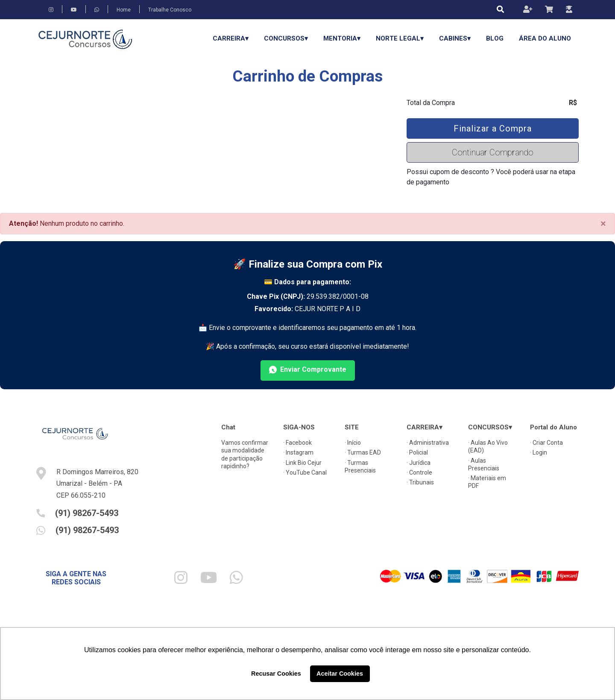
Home (124, 10)
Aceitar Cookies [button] (340, 674)
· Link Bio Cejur (302, 463)
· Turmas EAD (363, 452)
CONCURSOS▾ (286, 38)
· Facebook (297, 443)
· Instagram (298, 452)
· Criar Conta (546, 443)
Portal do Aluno (553, 427)
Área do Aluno (545, 38)
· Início (353, 443)
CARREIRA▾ (231, 38)
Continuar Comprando (493, 152)
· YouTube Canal (305, 472)
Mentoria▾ (342, 38)
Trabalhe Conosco (170, 10)
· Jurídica (419, 463)
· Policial (417, 452)
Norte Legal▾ (400, 38)
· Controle (419, 472)
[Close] (603, 224)
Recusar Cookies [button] (276, 674)
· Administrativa (428, 443)
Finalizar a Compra (493, 128)
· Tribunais (420, 482)
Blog (495, 38)
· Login (539, 452)
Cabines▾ (455, 38)
